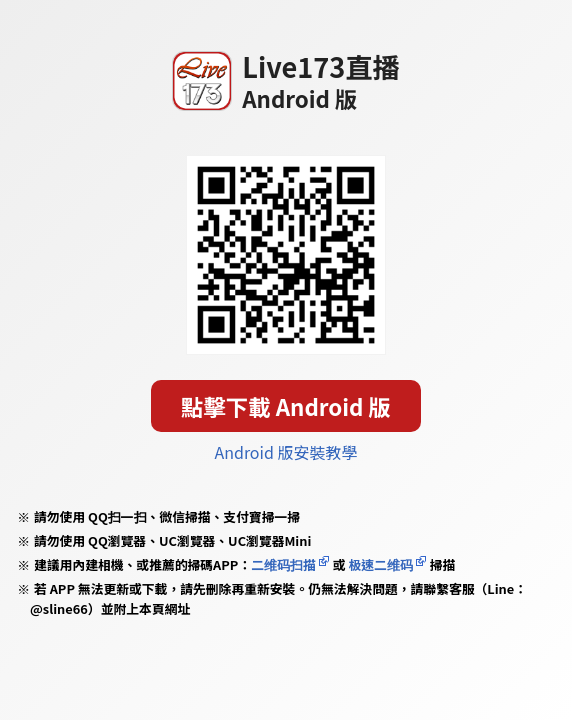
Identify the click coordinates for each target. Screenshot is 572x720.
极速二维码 (380, 564)
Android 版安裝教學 (285, 452)
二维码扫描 (283, 564)
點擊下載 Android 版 (286, 406)
